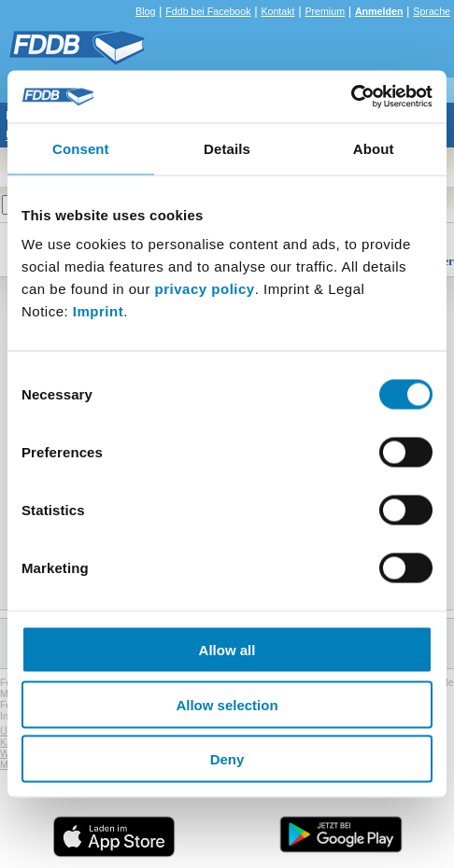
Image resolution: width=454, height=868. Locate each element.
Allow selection (227, 704)
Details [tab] (227, 148)
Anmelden (379, 11)
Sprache (432, 11)
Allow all (227, 650)
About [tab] (374, 148)
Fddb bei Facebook (208, 11)
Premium (325, 11)
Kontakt (277, 11)
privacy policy (205, 289)
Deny (227, 759)
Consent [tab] (81, 148)
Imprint (98, 311)
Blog (145, 11)
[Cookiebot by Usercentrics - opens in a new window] (351, 97)
